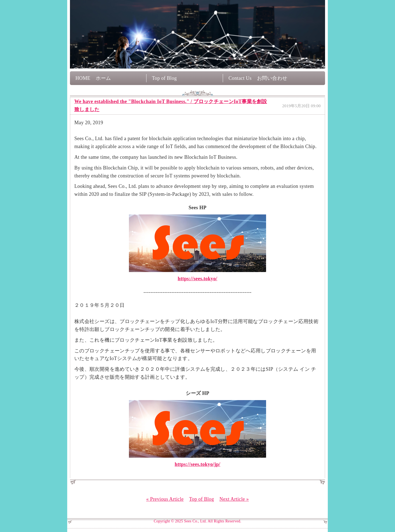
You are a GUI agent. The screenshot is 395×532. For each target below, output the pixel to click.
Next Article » (234, 499)
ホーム (103, 78)
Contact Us (240, 78)
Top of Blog (164, 78)
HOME (83, 78)
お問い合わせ (272, 78)
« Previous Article (165, 499)
